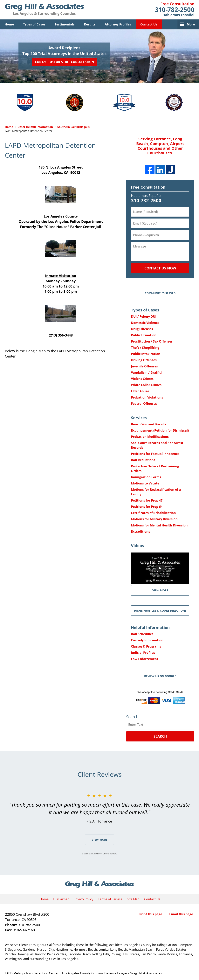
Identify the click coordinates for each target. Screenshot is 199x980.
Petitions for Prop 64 (147, 507)
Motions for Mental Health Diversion (159, 525)
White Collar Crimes (146, 385)
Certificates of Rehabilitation (153, 513)
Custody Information (147, 640)
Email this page (181, 914)
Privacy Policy (83, 899)
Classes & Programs (146, 646)
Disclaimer (61, 899)
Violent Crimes (142, 379)
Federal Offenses (144, 404)
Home (9, 24)
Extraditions (141, 532)
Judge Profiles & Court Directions (160, 611)
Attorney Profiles (118, 24)
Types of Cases (34, 24)
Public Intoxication (146, 354)
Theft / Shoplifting (145, 348)
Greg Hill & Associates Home (44, 10)
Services (139, 418)
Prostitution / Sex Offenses (152, 341)
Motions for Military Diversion (154, 519)
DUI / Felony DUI (144, 316)
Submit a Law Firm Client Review (100, 854)
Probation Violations (147, 397)
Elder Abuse (140, 391)
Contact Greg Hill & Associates (175, 10)
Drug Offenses (142, 329)
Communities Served (160, 293)
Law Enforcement (145, 659)
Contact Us (149, 24)
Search (160, 736)
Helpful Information (150, 627)
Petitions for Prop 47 (147, 500)
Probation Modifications (150, 437)
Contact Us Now (160, 268)
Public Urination (144, 335)
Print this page (151, 914)
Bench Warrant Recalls (149, 424)
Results (90, 24)
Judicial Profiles (143, 653)
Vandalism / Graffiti (146, 372)
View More (100, 840)
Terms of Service (110, 899)
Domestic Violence (145, 323)
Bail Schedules (142, 634)
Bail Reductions (143, 460)
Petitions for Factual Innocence (155, 454)
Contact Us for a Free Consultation (64, 62)
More (191, 24)
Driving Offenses (144, 360)
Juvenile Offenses (144, 366)
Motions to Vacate (145, 483)
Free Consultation (148, 187)
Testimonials (65, 24)
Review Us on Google (160, 676)
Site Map (133, 899)
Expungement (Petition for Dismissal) (160, 430)
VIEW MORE (160, 590)
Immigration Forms (146, 477)
